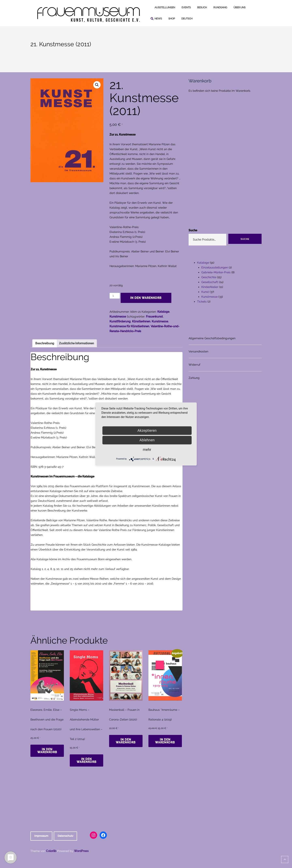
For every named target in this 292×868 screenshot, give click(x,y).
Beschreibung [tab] (45, 343)
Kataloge (163, 312)
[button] (97, 85)
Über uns (239, 7)
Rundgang (220, 7)
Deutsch (187, 19)
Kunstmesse (118, 317)
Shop (172, 19)
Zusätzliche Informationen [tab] (76, 343)
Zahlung (194, 378)
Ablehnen (147, 440)
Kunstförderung (120, 321)
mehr (147, 450)
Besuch (202, 7)
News (158, 19)
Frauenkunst (154, 317)
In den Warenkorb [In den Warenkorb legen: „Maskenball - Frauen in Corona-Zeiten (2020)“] (126, 741)
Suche (193, 230)
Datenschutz (65, 836)
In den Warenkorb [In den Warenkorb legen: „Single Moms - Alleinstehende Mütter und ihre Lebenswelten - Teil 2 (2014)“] (87, 760)
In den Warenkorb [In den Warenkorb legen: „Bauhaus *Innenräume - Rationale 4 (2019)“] (165, 741)
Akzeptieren (147, 430)
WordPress (81, 851)
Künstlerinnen (141, 321)
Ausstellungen (165, 7)
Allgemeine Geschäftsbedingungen (212, 338)
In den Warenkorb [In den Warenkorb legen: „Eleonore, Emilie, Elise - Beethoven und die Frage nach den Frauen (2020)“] (47, 751)
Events (186, 7)
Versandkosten (198, 351)
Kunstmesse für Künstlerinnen (129, 326)
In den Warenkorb (146, 298)
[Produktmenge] (115, 296)
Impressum (41, 836)
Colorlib (51, 851)
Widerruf (194, 365)
